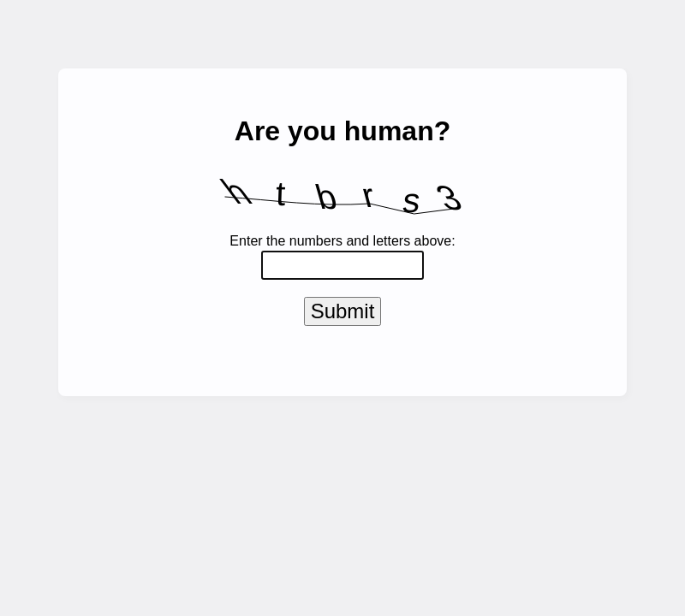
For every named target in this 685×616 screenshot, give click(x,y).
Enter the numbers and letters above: (342, 241)
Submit (343, 314)
